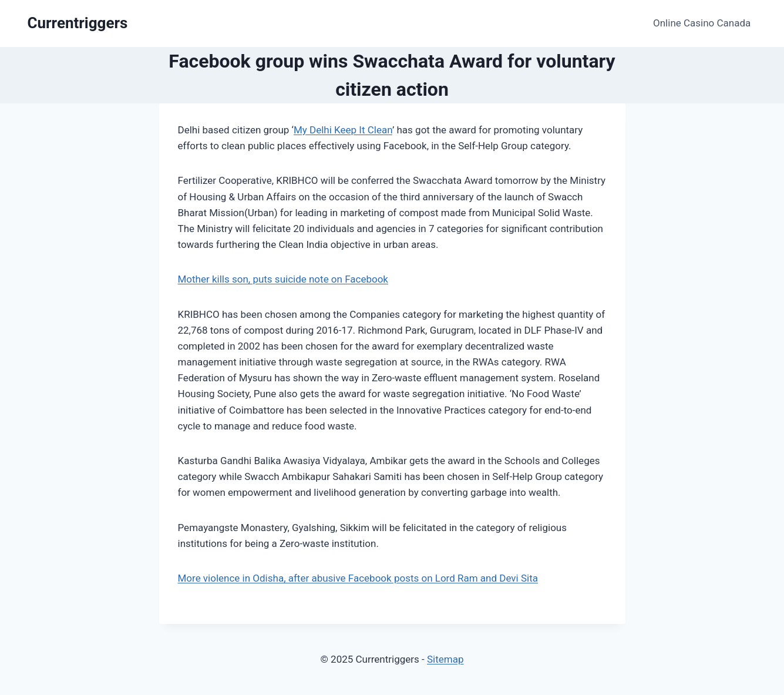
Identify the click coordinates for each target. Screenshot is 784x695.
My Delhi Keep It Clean (343, 130)
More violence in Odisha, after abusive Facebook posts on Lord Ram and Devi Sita (358, 578)
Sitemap (445, 659)
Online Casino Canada (702, 23)
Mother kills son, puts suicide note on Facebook (283, 279)
